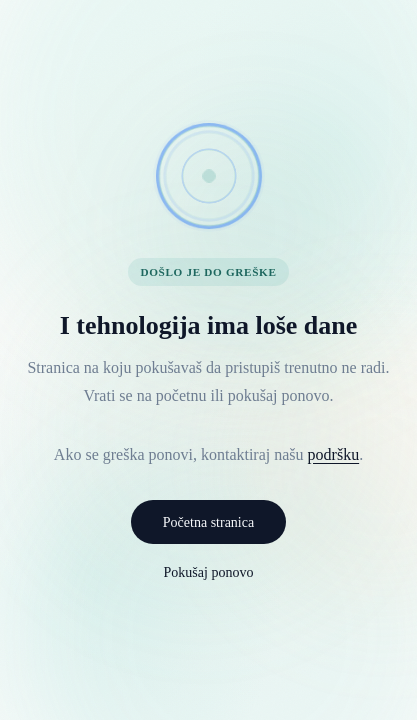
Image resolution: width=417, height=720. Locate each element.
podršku (334, 454)
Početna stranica (208, 522)
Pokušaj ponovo (209, 572)
